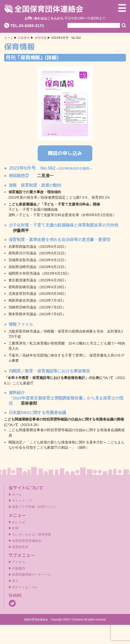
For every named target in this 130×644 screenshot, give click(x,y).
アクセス (19, 562)
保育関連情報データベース (32, 575)
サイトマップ (22, 501)
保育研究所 (20, 547)
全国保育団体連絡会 (27, 541)
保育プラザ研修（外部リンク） (35, 507)
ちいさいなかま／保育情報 (32, 534)
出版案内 (19, 568)
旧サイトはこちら (25, 587)
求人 (15, 581)
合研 (15, 528)
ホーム (9, 38)
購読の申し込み (65, 153)
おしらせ (19, 522)
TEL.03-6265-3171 (27, 26)
